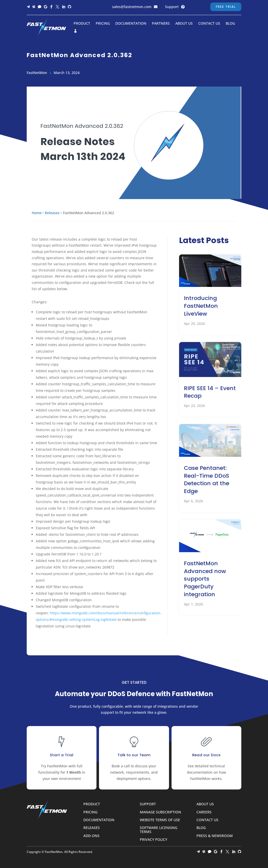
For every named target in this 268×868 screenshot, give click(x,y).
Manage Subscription (160, 812)
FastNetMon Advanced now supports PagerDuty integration (205, 579)
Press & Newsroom (215, 836)
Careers (204, 812)
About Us (184, 24)
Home (37, 213)
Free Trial (226, 7)
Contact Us (209, 24)
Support (172, 7)
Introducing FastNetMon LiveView (201, 306)
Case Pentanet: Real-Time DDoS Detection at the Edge (207, 480)
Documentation (131, 24)
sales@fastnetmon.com (132, 7)
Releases (52, 213)
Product (82, 24)
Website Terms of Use (160, 820)
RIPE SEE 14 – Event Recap (210, 392)
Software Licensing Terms (159, 830)
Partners (161, 24)
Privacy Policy (154, 840)
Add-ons (91, 836)
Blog (230, 24)
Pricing (103, 24)
